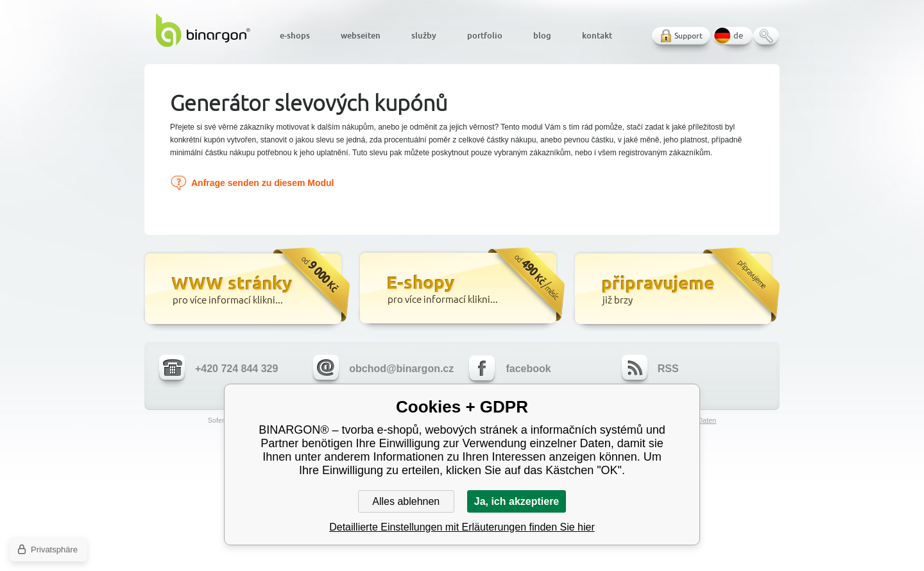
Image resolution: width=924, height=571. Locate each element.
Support (689, 36)
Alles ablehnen (406, 501)
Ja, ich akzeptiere (517, 501)
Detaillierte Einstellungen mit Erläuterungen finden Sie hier (462, 527)
